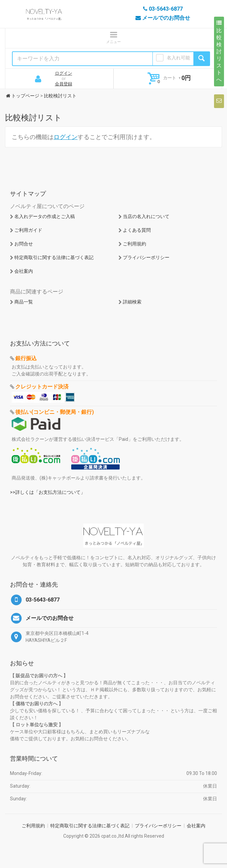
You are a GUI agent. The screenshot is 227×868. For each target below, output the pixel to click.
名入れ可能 (178, 58)
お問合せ (24, 244)
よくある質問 (137, 230)
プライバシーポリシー (146, 257)
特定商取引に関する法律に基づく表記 (54, 257)
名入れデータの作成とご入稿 (45, 216)
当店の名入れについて (146, 216)
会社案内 (24, 271)
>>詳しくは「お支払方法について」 (48, 492)
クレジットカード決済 (42, 387)
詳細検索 (132, 302)
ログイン (64, 73)
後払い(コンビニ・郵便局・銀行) (55, 412)
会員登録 (64, 84)
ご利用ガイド (28, 230)
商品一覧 (24, 302)
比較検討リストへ (219, 51)
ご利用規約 (134, 244)
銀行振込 (26, 358)
